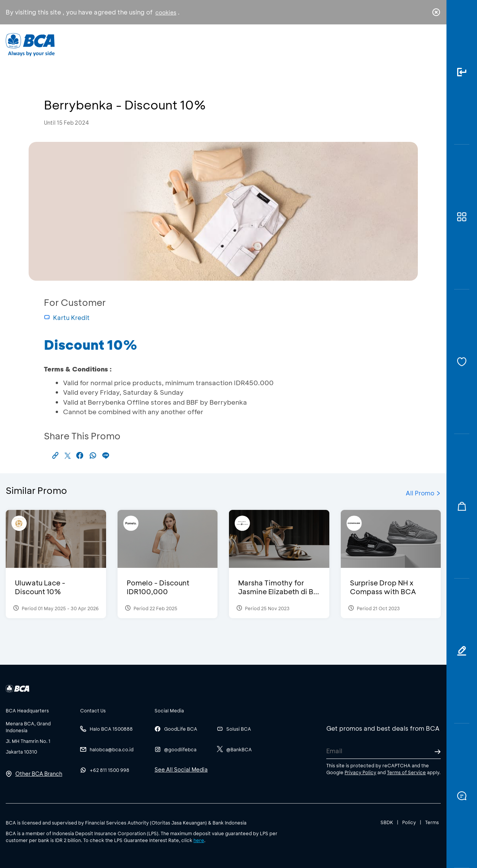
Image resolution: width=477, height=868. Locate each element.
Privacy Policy (360, 772)
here (199, 840)
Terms (432, 822)
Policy (409, 822)
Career (318, 44)
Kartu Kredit (67, 317)
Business (213, 44)
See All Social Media (181, 769)
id (421, 45)
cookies (166, 12)
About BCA (267, 44)
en (434, 45)
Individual (162, 44)
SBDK (387, 822)
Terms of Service (406, 772)
